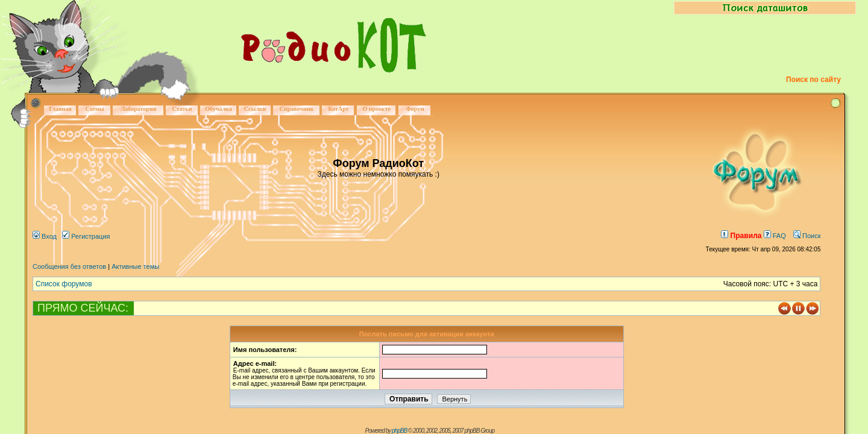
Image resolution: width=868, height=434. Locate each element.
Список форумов (64, 284)
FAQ (775, 236)
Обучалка (218, 109)
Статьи (182, 109)
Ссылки (255, 109)
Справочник (297, 109)
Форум (415, 109)
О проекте (376, 109)
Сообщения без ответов (69, 266)
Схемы (94, 109)
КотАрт (338, 109)
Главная (60, 109)
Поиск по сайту (813, 80)
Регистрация (86, 236)
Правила (741, 236)
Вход (45, 236)
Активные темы (135, 266)
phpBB (399, 431)
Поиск (807, 236)
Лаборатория (138, 109)
